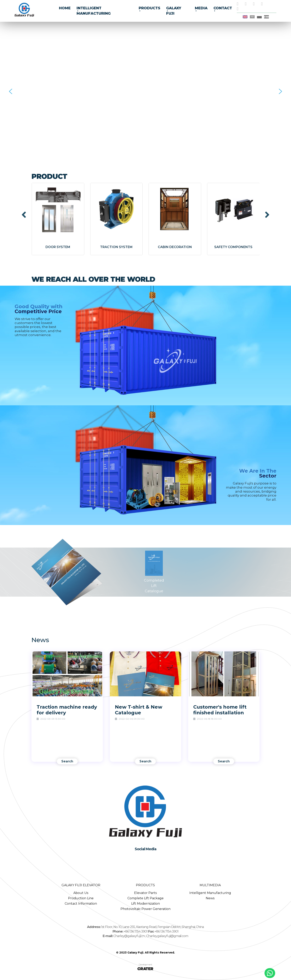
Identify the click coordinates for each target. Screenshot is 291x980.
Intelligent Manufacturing (210, 893)
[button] (11, 91)
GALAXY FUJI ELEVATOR (81, 885)
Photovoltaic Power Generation (145, 909)
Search (67, 761)
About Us (81, 893)
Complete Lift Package (145, 898)
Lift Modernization (145, 904)
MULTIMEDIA (210, 885)
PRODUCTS (145, 885)
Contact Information (81, 904)
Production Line (81, 898)
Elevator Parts (145, 893)
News (210, 898)
